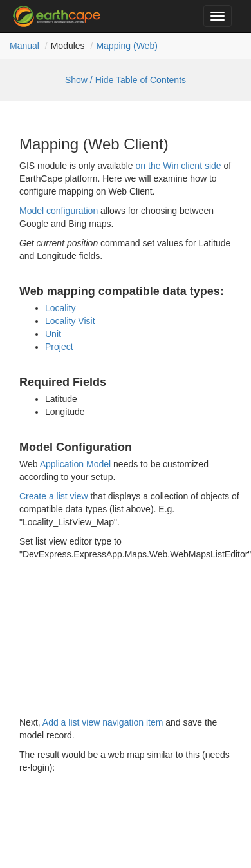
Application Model (76, 464)
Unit (53, 334)
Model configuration (59, 211)
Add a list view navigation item (103, 722)
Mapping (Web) (126, 46)
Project (59, 347)
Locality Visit (70, 321)
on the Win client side (179, 166)
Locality (60, 308)
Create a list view (54, 496)
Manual (24, 46)
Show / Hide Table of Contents (126, 80)
